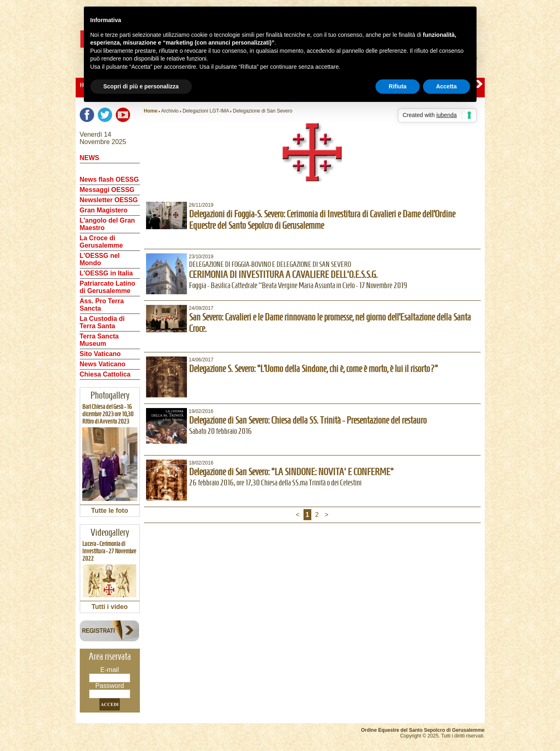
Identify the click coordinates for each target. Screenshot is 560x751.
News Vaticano (103, 364)
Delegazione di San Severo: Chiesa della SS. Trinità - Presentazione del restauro (308, 420)
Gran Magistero (104, 210)
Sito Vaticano (100, 354)
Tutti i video (110, 607)
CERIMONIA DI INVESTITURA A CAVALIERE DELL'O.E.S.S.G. (283, 275)
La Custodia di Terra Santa (102, 322)
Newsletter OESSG (109, 200)
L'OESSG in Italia (106, 273)
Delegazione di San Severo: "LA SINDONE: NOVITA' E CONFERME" (291, 472)
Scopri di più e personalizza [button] (141, 86)
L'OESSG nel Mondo (100, 259)
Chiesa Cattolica (105, 374)
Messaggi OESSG (107, 190)
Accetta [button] (446, 86)
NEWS (90, 158)
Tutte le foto (110, 511)
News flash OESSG (109, 179)
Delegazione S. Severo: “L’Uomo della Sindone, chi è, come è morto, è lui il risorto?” (314, 369)
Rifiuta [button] (398, 86)
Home (151, 111)
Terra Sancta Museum (99, 340)
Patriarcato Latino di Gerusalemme (108, 287)
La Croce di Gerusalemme (101, 242)
